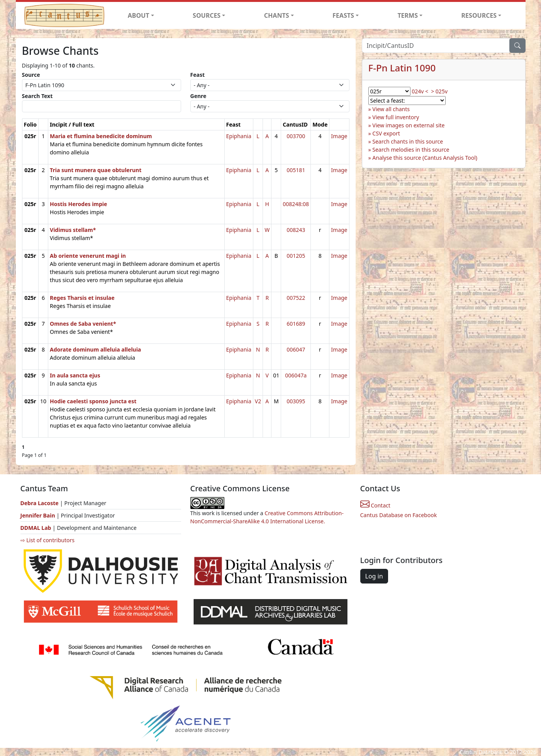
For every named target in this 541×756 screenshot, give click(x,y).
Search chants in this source (408, 141)
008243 (296, 230)
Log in (374, 576)
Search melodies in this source (411, 150)
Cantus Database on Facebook (399, 515)
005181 (296, 170)
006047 (296, 349)
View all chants (391, 109)
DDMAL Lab (36, 528)
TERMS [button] (408, 15)
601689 (296, 324)
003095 (296, 401)
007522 (296, 298)
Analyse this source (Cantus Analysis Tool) (425, 158)
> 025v (439, 91)
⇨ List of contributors (47, 540)
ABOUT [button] (139, 15)
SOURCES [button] (207, 15)
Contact (375, 505)
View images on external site (408, 125)
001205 (296, 256)
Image (339, 136)
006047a (296, 375)
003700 (296, 136)
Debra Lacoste (40, 503)
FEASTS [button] (343, 15)
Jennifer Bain (39, 515)
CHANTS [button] (277, 15)
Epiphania (239, 136)
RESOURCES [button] (479, 15)
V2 (258, 401)
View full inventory (396, 117)
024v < (420, 91)
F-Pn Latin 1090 (402, 68)
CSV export (386, 133)
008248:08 (296, 204)
